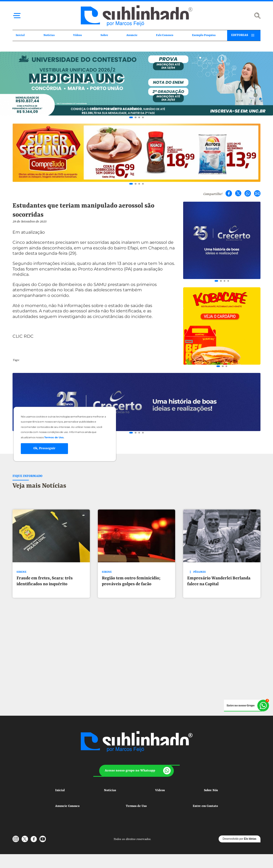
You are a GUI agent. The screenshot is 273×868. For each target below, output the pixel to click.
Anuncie (132, 35)
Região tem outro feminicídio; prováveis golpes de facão (131, 581)
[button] (136, 771)
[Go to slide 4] (143, 117)
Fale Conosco (165, 35)
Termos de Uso (136, 806)
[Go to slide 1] (131, 117)
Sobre (104, 35)
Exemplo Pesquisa (204, 35)
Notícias (49, 35)
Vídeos (77, 35)
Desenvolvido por (240, 839)
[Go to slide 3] (139, 117)
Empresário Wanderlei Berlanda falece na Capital (219, 581)
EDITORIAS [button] (240, 35)
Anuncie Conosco (67, 806)
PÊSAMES (200, 572)
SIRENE (21, 572)
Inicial (20, 35)
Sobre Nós (211, 790)
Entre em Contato (205, 806)
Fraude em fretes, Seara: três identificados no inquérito (45, 581)
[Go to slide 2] (135, 117)
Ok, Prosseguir (44, 448)
